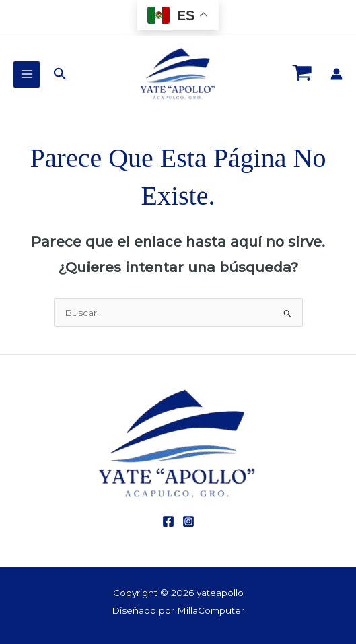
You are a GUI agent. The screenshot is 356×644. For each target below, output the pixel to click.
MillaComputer (211, 610)
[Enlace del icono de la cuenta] (336, 74)
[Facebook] (168, 521)
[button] (60, 74)
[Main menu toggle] (27, 74)
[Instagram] (188, 521)
